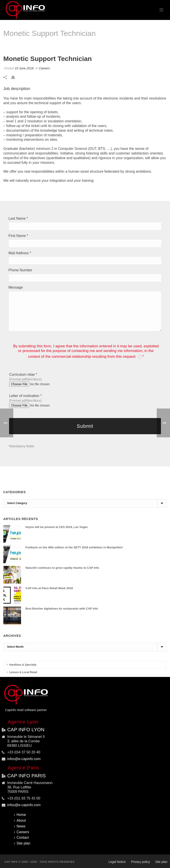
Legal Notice (117, 862)
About (20, 820)
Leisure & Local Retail (22, 672)
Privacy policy (141, 862)
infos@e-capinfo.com (24, 759)
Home (100, 45)
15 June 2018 (24, 68)
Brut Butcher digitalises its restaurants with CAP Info (62, 609)
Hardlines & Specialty (22, 665)
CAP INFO (11, 862)
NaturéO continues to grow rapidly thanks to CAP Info (62, 568)
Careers (113, 45)
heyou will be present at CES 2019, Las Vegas (57, 527)
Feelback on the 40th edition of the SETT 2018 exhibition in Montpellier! (74, 547)
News (20, 826)
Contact (21, 838)
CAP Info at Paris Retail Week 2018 (49, 588)
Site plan (22, 843)
